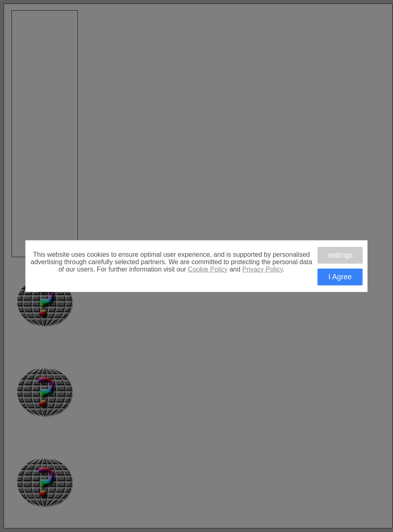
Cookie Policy (208, 269)
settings (340, 255)
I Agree (340, 277)
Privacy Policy (263, 269)
